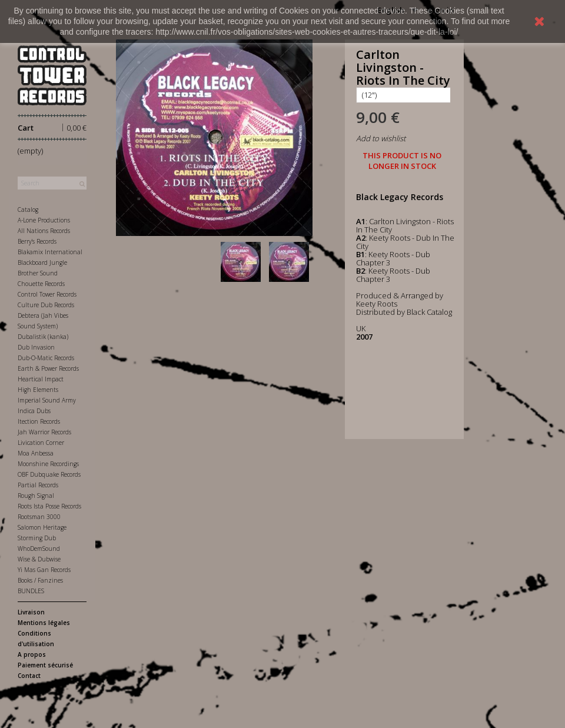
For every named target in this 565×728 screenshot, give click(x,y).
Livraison (31, 612)
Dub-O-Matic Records (46, 358)
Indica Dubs (34, 411)
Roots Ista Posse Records (49, 506)
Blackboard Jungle (42, 262)
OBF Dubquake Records (49, 474)
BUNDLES (31, 591)
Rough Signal (36, 496)
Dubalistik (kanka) (43, 337)
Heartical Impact (41, 379)
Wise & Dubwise (39, 559)
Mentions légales (44, 623)
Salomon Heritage (42, 527)
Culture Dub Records (46, 305)
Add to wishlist (381, 138)
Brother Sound (38, 273)
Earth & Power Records (48, 368)
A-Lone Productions (44, 220)
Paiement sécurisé (45, 665)
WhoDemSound (39, 549)
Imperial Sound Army (47, 400)
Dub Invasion (36, 347)
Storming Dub (37, 538)
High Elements (38, 390)
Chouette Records (41, 284)
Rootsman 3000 (39, 517)
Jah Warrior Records (44, 432)
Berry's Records (37, 241)
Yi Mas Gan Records (44, 570)
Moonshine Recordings (48, 464)
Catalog (28, 210)
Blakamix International (50, 252)
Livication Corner (41, 443)
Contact (29, 676)
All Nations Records (44, 231)
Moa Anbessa (36, 453)
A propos (32, 654)
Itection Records (39, 421)
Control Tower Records (47, 294)
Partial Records (38, 485)
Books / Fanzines (40, 580)
